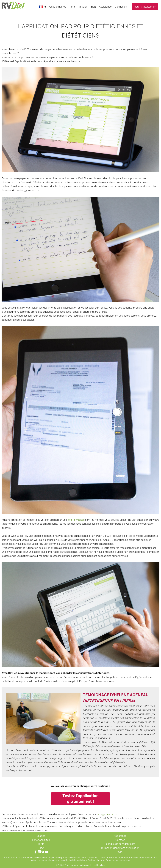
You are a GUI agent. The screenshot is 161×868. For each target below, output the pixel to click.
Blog (93, 7)
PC (116, 858)
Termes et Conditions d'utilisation (120, 848)
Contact (120, 840)
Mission (83, 7)
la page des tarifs (107, 814)
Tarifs (72, 7)
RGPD (120, 852)
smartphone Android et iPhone (90, 860)
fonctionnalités (76, 520)
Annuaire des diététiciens (118, 860)
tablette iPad (67, 860)
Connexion (121, 7)
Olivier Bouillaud (98, 865)
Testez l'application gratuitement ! (80, 799)
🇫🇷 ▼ (43, 7)
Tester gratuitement (145, 7)
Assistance (105, 7)
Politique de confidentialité (120, 844)
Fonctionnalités (57, 7)
